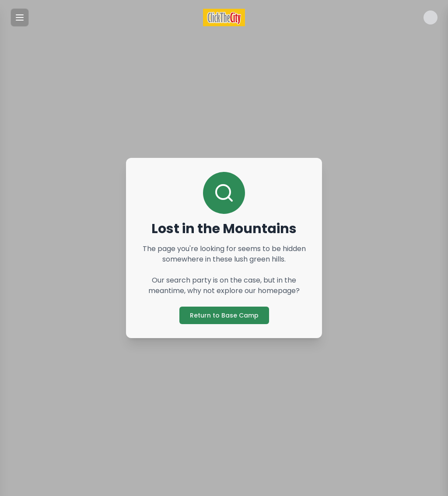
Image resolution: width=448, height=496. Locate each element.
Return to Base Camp (224, 315)
